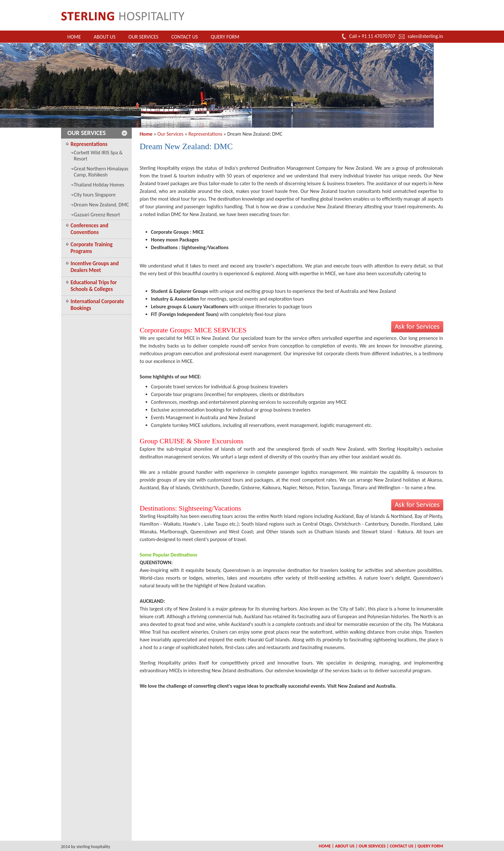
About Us (105, 37)
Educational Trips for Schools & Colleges (94, 286)
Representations (89, 144)
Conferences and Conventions (90, 229)
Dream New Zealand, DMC (101, 205)
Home (74, 37)
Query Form (225, 37)
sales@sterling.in (425, 36)
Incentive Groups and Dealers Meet (95, 267)
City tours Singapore (95, 195)
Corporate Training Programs (92, 248)
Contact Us (185, 37)
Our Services (143, 37)
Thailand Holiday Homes (99, 185)
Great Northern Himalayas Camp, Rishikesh (101, 172)
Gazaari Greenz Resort (97, 215)
